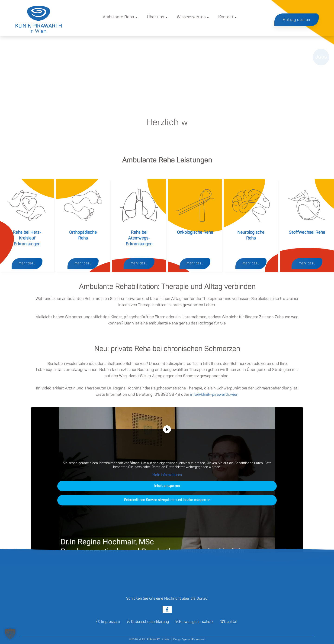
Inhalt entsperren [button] (167, 486)
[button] (10, 634)
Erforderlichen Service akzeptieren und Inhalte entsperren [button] (167, 500)
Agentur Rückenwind (193, 640)
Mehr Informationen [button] (167, 475)
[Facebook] (167, 610)
